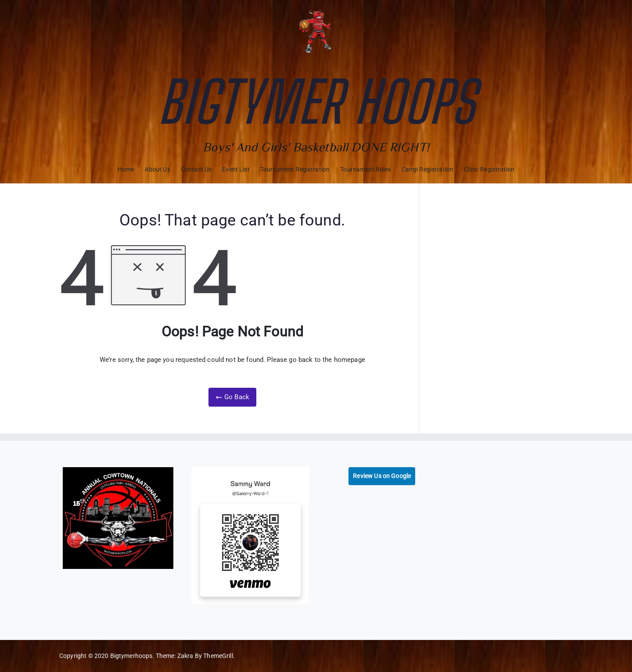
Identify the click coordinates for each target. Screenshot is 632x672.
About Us (158, 169)
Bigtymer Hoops (316, 102)
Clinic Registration (489, 169)
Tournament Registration (295, 169)
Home (126, 169)
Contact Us (196, 169)
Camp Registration (428, 169)
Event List (236, 169)
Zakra (185, 656)
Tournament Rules (365, 169)
